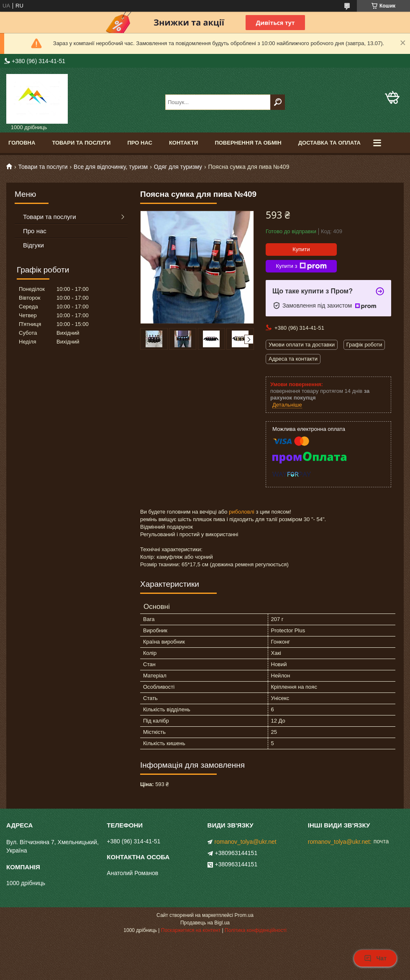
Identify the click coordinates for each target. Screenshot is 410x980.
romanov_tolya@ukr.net (246, 842)
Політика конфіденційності (256, 930)
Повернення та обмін (248, 143)
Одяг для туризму (178, 167)
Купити (301, 249)
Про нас (140, 143)
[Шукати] (278, 102)
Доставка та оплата (329, 143)
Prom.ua (244, 915)
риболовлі (242, 512)
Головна (22, 143)
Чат (375, 958)
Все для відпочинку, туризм (111, 167)
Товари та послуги (81, 143)
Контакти (184, 143)
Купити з (301, 266)
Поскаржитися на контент (191, 930)
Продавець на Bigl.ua (205, 923)
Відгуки (33, 245)
